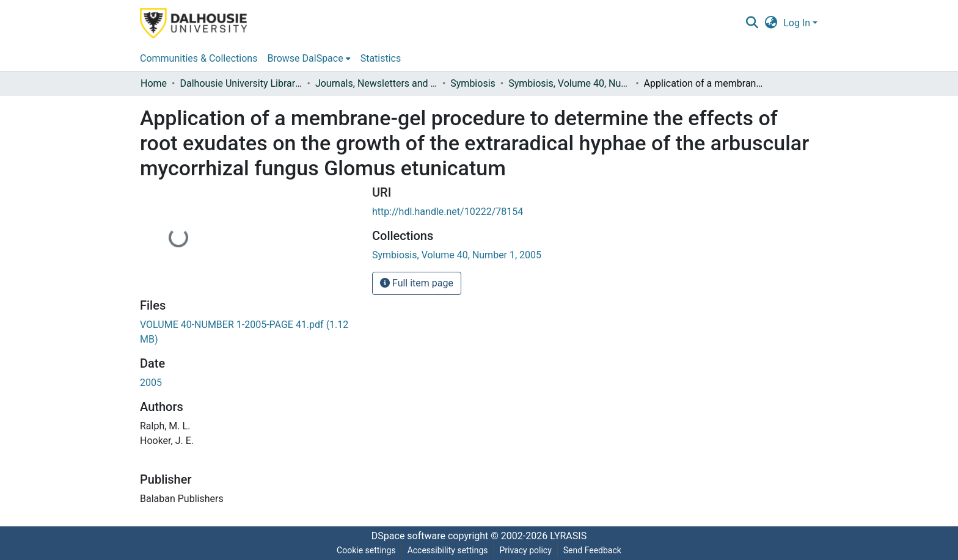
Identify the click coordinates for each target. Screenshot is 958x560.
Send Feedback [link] (592, 550)
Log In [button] (798, 23)
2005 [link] (151, 383)
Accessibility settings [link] (448, 550)
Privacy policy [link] (525, 550)
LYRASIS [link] (568, 536)
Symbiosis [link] (473, 83)
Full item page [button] (417, 283)
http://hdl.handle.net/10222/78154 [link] (448, 212)
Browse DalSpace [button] (305, 58)
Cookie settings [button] (366, 550)
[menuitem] (309, 59)
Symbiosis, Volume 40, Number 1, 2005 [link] (569, 83)
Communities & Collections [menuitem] (199, 58)
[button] (752, 23)
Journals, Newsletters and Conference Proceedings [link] (376, 83)
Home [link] (154, 83)
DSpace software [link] (408, 536)
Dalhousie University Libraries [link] (241, 83)
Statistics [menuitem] (381, 58)
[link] (457, 255)
